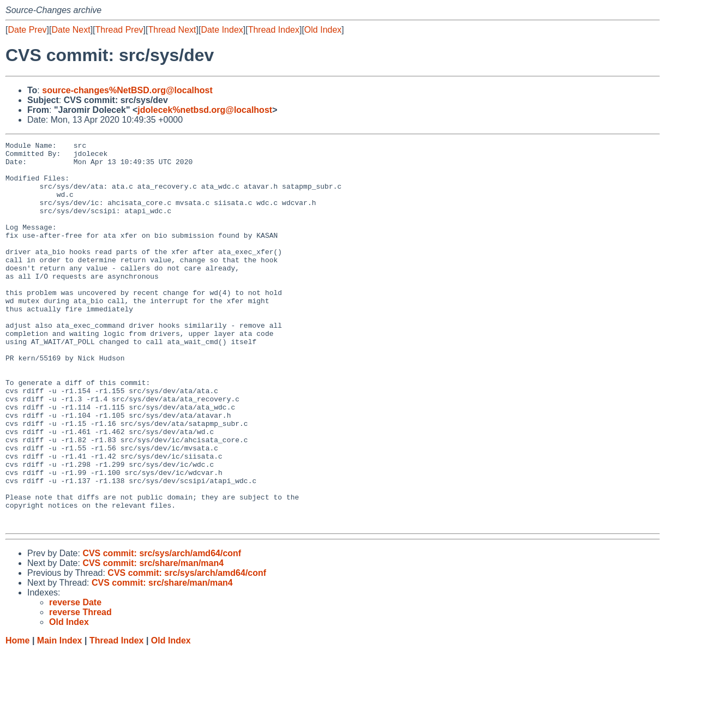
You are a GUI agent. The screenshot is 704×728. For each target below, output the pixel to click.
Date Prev (27, 30)
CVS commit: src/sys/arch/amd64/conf (162, 630)
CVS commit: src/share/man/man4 (153, 640)
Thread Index (274, 30)
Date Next (71, 30)
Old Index (323, 30)
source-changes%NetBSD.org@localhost (127, 90)
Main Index (60, 717)
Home (17, 717)
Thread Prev (119, 30)
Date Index (222, 30)
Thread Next (172, 30)
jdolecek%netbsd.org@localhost (205, 110)
